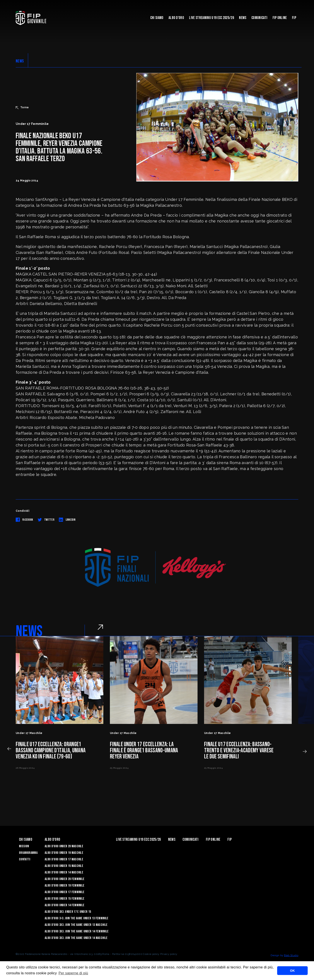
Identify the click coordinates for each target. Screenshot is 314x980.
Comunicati (259, 18)
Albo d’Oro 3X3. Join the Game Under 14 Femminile (77, 931)
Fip (294, 18)
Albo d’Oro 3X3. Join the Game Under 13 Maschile (76, 925)
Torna (22, 107)
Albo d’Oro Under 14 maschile (64, 872)
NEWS (20, 61)
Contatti (25, 859)
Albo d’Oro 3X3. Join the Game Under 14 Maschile (76, 938)
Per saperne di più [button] (73, 973)
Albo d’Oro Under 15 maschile (64, 866)
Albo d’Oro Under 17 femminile (65, 892)
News (243, 18)
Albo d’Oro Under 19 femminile (65, 886)
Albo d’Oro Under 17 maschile (64, 859)
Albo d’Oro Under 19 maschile (64, 853)
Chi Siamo (157, 18)
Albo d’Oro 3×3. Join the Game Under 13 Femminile (77, 918)
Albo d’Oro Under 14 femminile (65, 905)
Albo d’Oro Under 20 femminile (65, 879)
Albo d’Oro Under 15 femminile (65, 899)
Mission (24, 846)
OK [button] (292, 971)
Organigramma (28, 853)
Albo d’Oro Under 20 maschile (64, 846)
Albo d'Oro (176, 18)
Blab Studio (291, 955)
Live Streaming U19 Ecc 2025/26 (212, 18)
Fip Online (280, 18)
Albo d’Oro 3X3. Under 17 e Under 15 (68, 912)
